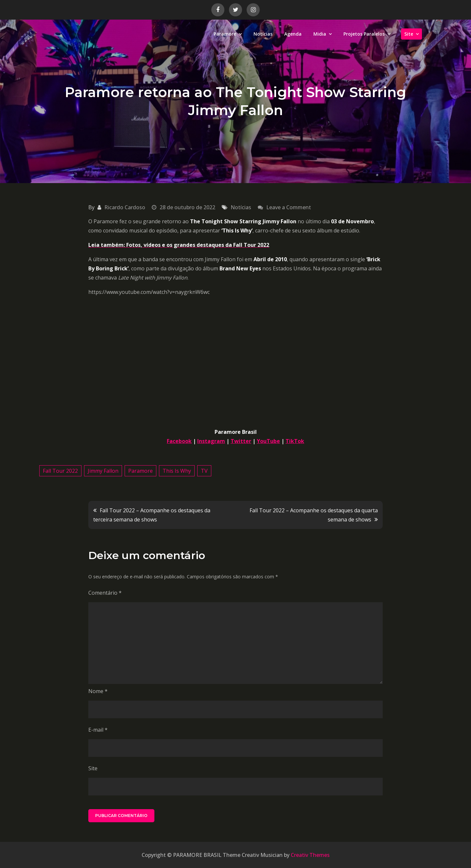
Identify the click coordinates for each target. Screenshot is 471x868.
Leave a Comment (289, 207)
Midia (320, 34)
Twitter (241, 441)
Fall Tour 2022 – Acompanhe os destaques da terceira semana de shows (152, 515)
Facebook (179, 441)
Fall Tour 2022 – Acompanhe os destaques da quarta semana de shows (314, 515)
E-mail (98, 730)
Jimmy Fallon (103, 471)
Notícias (263, 34)
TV (204, 471)
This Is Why (177, 471)
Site (409, 34)
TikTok (295, 441)
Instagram (211, 441)
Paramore (225, 34)
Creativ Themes (310, 855)
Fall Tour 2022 (60, 471)
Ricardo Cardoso (125, 207)
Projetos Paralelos (364, 34)
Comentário (105, 593)
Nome (98, 691)
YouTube (268, 441)
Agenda (293, 34)
